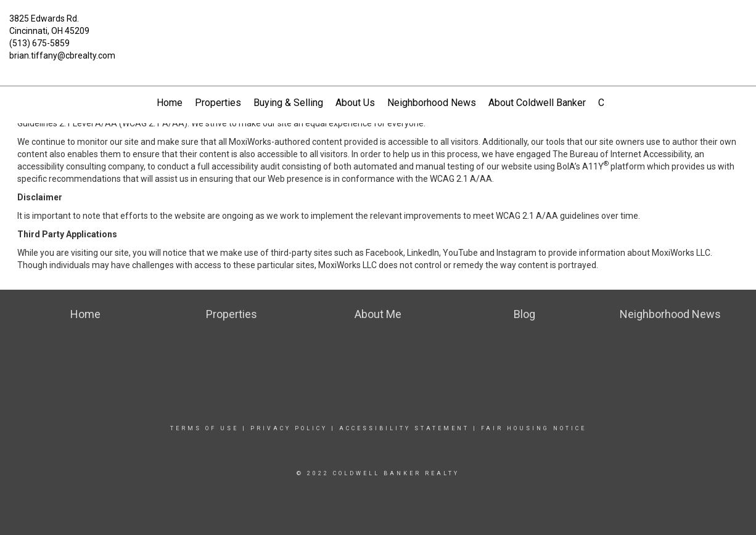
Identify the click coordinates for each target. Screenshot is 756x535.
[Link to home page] (378, 26)
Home (170, 103)
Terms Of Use (204, 428)
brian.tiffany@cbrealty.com (62, 55)
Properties (218, 103)
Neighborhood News (432, 103)
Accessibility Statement (404, 428)
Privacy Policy (289, 428)
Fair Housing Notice (534, 428)
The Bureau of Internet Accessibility (622, 154)
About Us (355, 103)
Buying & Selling (288, 103)
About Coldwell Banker (537, 103)
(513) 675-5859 (39, 43)
